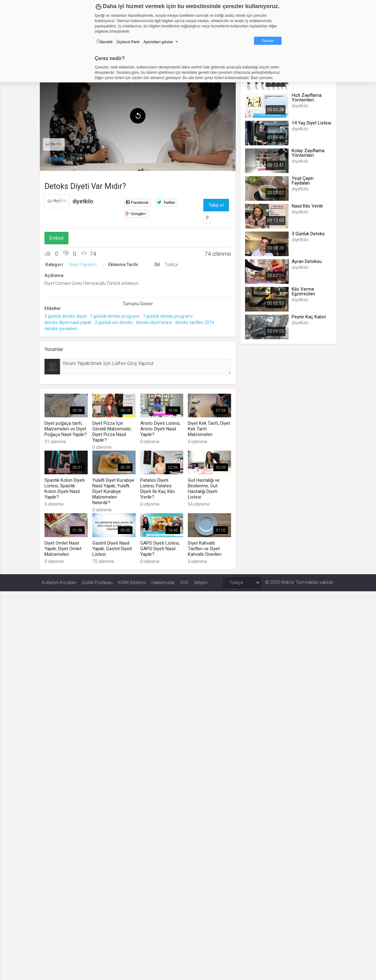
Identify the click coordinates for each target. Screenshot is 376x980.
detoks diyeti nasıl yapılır (70, 321)
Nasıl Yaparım (85, 263)
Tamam (268, 41)
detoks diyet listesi (156, 321)
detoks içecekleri (63, 327)
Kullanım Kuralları (59, 580)
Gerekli (104, 42)
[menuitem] (56, 143)
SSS (184, 580)
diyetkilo (85, 200)
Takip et (216, 204)
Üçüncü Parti (128, 42)
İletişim (201, 580)
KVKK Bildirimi (132, 580)
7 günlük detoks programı (170, 315)
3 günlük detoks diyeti (68, 315)
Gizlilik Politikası (97, 580)
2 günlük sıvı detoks (116, 321)
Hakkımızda (163, 580)
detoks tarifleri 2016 (197, 321)
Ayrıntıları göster (158, 42)
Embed (59, 237)
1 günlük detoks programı (117, 315)
